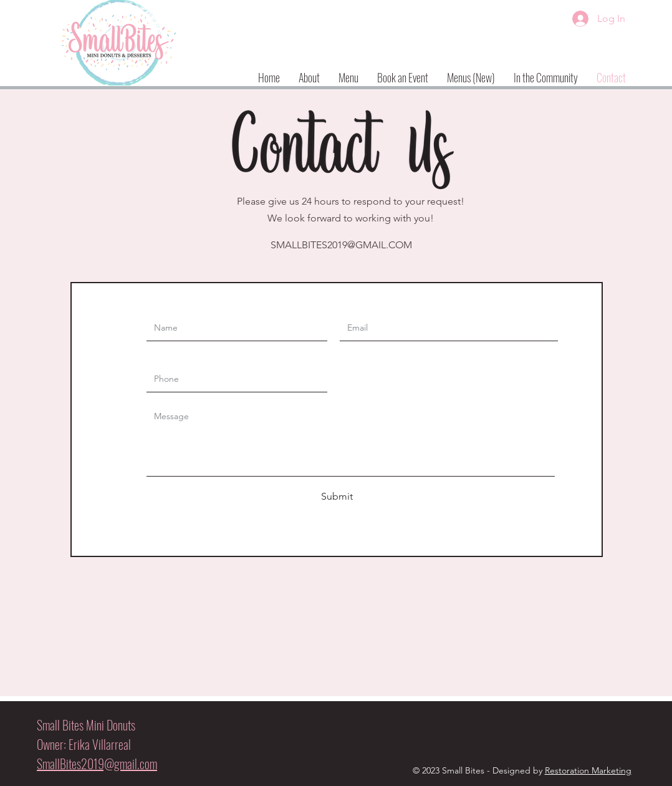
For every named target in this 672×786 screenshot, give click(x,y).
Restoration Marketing (588, 770)
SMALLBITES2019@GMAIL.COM (341, 245)
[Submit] (337, 497)
